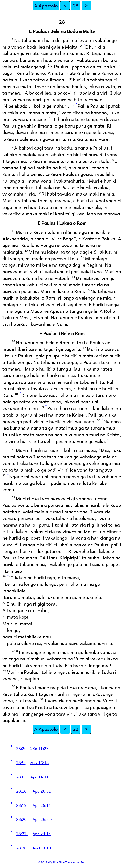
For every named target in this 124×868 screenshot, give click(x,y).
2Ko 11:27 (39, 748)
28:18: (22, 791)
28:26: (22, 848)
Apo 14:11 (39, 777)
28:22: (22, 834)
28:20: (22, 819)
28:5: (21, 763)
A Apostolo (46, 5)
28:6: (21, 777)
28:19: (22, 805)
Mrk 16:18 (39, 763)
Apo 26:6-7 (42, 819)
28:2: (21, 748)
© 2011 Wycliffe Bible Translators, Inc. (62, 862)
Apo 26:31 (42, 791)
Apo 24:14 (42, 834)
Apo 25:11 (42, 805)
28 (76, 5)
